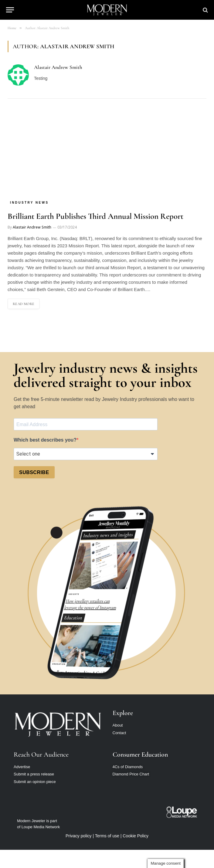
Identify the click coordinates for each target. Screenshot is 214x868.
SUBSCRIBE (34, 472)
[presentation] (60, 498)
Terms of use (107, 836)
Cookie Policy (136, 836)
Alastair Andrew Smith (58, 67)
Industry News (29, 203)
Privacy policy (79, 836)
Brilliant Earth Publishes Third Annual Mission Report (95, 216)
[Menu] (10, 10)
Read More (24, 304)
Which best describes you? (45, 440)
